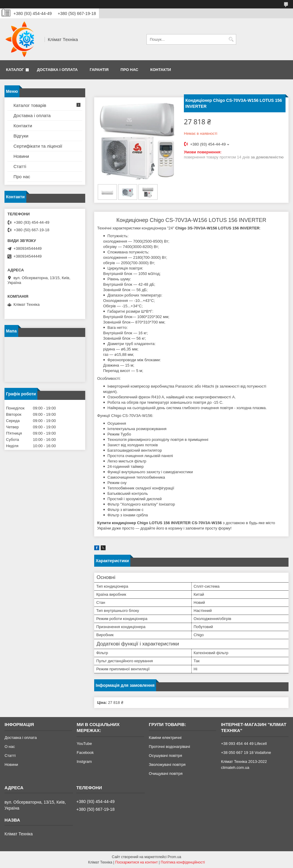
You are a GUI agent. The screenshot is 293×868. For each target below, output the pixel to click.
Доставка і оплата (57, 70)
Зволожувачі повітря (167, 765)
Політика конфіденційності (183, 862)
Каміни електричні (165, 738)
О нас (10, 747)
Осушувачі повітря (165, 756)
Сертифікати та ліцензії (38, 146)
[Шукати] (231, 39)
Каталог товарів (30, 105)
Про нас (129, 70)
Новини (21, 156)
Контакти (161, 70)
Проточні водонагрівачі (170, 747)
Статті (20, 166)
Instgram (84, 762)
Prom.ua (174, 857)
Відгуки (21, 136)
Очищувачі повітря (166, 774)
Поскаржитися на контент (136, 862)
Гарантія (99, 70)
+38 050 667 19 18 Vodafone (246, 753)
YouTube (84, 744)
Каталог (15, 70)
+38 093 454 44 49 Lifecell (244, 744)
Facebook (85, 753)
